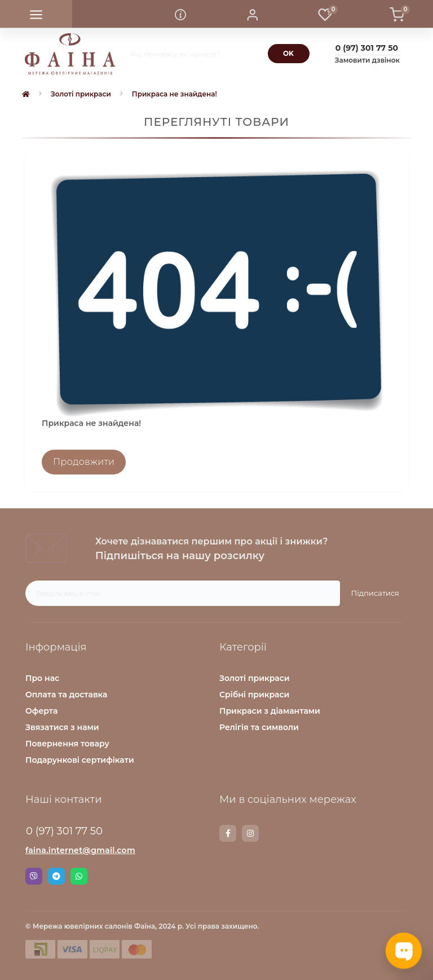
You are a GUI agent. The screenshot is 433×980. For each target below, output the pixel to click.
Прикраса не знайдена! (174, 94)
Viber (34, 876)
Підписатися (375, 593)
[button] (253, 14)
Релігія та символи (259, 727)
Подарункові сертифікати (80, 760)
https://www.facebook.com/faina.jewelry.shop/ (228, 833)
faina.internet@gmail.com (80, 850)
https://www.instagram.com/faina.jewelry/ (250, 833)
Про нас (42, 678)
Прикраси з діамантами (270, 711)
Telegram (56, 876)
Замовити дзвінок (367, 60)
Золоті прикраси (81, 94)
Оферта (41, 711)
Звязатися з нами (62, 727)
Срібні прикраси (254, 695)
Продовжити (84, 462)
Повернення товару (67, 744)
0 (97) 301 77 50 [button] (64, 831)
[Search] (289, 54)
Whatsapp (79, 876)
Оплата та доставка (66, 695)
